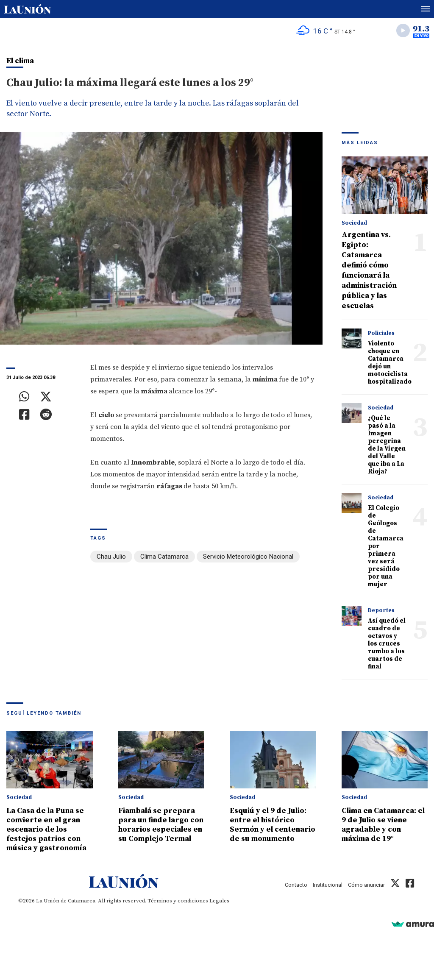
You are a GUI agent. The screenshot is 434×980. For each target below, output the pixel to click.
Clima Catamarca (164, 557)
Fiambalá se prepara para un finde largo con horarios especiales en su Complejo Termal (161, 825)
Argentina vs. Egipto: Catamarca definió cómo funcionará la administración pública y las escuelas (369, 270)
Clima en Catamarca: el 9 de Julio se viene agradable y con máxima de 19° (383, 825)
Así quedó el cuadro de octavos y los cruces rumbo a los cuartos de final (387, 644)
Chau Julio (111, 557)
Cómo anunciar (366, 885)
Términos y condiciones (178, 901)
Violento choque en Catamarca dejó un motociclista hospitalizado (390, 363)
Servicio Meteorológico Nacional (248, 557)
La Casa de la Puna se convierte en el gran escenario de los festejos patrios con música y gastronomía (46, 829)
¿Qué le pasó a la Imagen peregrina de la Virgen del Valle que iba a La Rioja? (387, 445)
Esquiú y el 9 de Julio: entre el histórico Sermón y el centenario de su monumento (273, 825)
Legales (219, 901)
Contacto (296, 885)
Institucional (328, 885)
